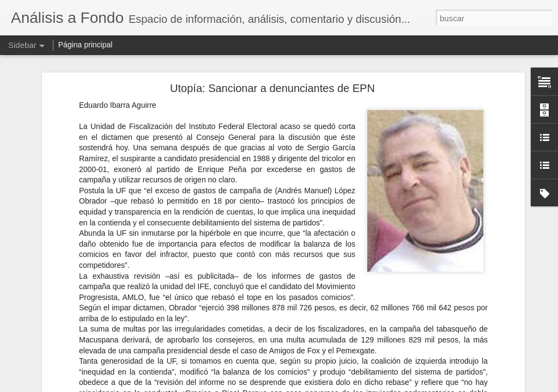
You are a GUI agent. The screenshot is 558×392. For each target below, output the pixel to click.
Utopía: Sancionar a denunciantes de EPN (272, 85)
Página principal (86, 45)
